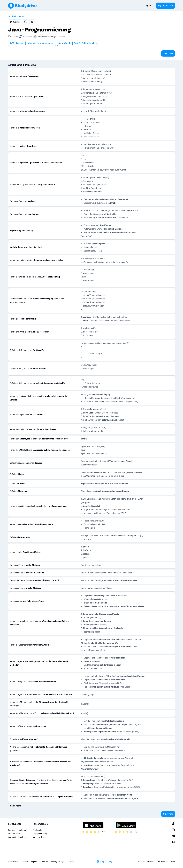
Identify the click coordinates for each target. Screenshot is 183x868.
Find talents (37, 830)
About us (44, 862)
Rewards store (14, 834)
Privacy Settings (58, 862)
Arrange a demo (39, 837)
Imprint (34, 862)
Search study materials (17, 830)
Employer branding (40, 834)
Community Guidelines (17, 837)
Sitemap (71, 862)
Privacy (25, 862)
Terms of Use (13, 862)
